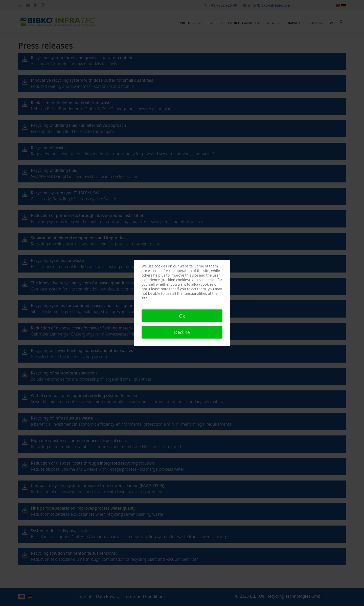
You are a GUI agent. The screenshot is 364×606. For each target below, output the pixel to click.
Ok (182, 316)
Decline (182, 332)
